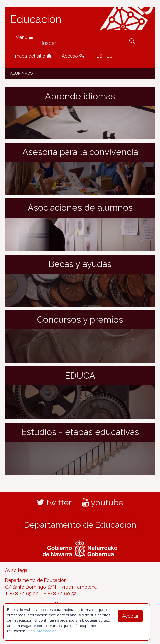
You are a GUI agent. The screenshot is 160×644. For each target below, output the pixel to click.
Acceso (73, 56)
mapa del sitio (33, 56)
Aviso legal (17, 570)
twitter (54, 502)
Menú (24, 37)
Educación (36, 19)
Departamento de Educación (80, 525)
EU (110, 56)
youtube (103, 502)
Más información (42, 631)
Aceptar (130, 616)
